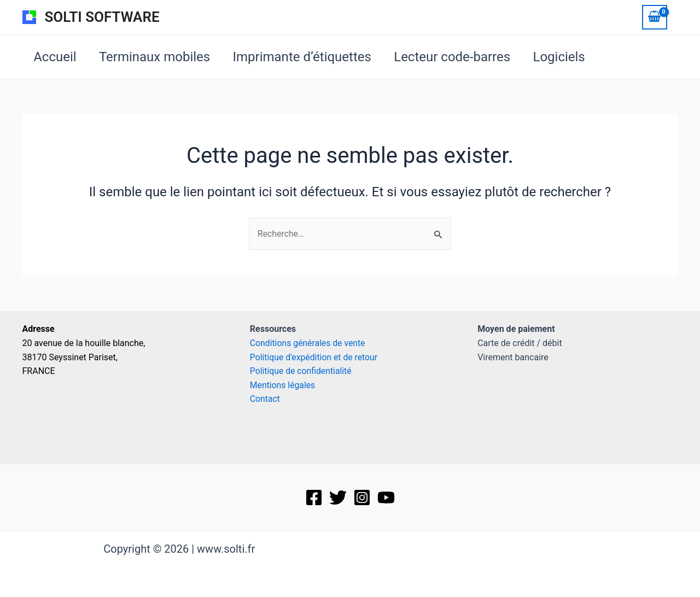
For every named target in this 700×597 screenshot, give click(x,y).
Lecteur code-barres (465, 57)
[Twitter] (338, 497)
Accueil (57, 57)
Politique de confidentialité (302, 371)
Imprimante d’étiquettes (311, 57)
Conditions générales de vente (310, 343)
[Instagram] (362, 497)
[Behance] (386, 497)
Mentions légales (283, 385)
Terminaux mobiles (160, 57)
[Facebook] (314, 497)
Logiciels (576, 57)
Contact (266, 399)
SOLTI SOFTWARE (102, 17)
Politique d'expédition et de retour (316, 357)
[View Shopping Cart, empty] (655, 17)
